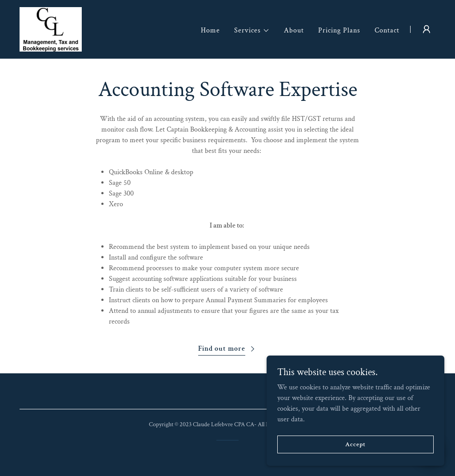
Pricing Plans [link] (339, 30)
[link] (51, 29)
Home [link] (210, 30)
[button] (252, 31)
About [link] (294, 30)
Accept (355, 444)
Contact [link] (387, 30)
